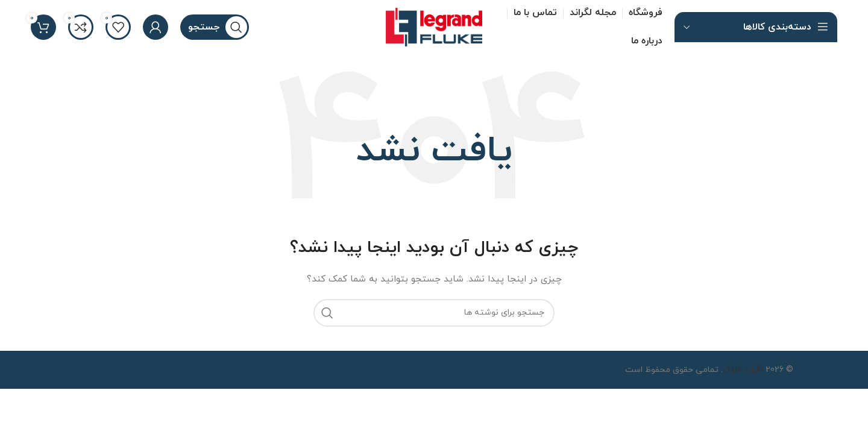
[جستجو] (215, 27)
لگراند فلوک (743, 370)
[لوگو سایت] (434, 26)
